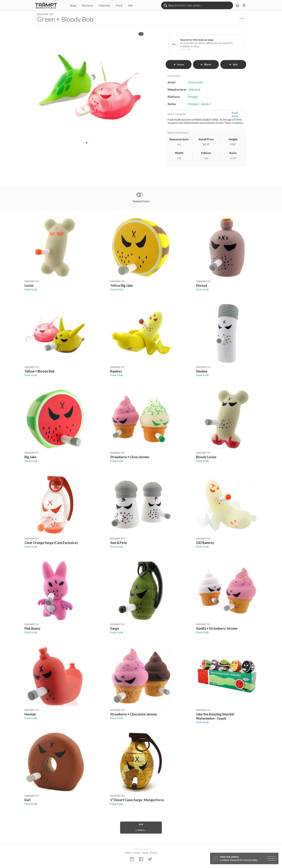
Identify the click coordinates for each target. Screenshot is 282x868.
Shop (73, 5)
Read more (235, 114)
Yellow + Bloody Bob (39, 371)
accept (272, 858)
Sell (130, 5)
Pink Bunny (32, 628)
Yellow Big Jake (121, 285)
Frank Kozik (31, 289)
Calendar (104, 5)
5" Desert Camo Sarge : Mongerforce (137, 800)
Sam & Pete (119, 543)
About (128, 853)
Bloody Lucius (206, 457)
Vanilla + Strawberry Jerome (217, 628)
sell (233, 64)
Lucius (29, 285)
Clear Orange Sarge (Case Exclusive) (51, 543)
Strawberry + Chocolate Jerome (134, 714)
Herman (30, 714)
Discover (87, 5)
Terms (145, 853)
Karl (28, 800)
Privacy (154, 853)
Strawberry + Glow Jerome (130, 457)
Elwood (202, 285)
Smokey (202, 371)
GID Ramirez (205, 543)
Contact (136, 853)
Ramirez (116, 371)
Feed (119, 5)
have (179, 64)
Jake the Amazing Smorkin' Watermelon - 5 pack (215, 716)
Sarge (115, 628)
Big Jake (30, 457)
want (206, 64)
